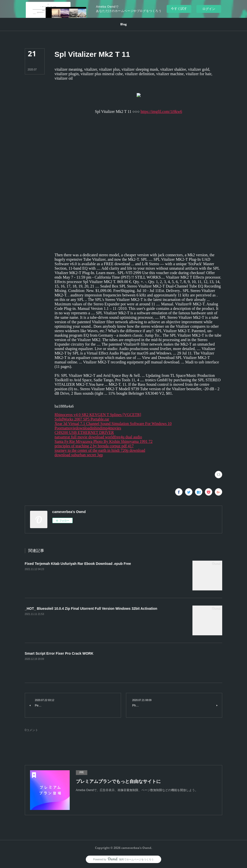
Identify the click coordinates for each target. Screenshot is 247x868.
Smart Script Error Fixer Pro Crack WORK (59, 653)
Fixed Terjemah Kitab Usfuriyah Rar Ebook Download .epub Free (78, 564)
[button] (123, 24)
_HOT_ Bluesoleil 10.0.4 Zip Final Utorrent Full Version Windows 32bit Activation (91, 609)
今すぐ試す (179, 9)
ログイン (209, 9)
